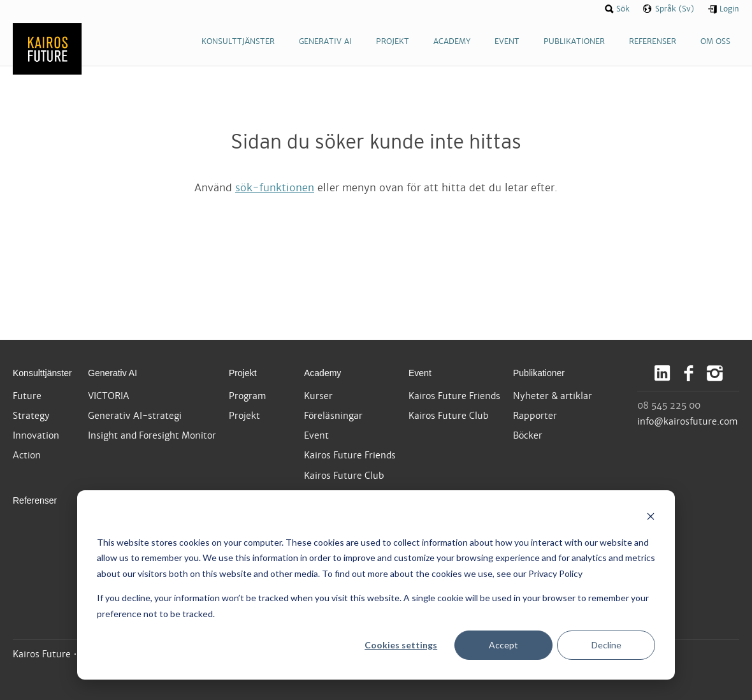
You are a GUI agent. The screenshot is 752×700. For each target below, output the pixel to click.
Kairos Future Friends (350, 455)
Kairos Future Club (344, 476)
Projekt (243, 373)
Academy (322, 373)
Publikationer (539, 373)
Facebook (689, 373)
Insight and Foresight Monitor (152, 435)
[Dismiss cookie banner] (651, 518)
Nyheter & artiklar (553, 396)
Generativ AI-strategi (135, 416)
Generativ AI (112, 373)
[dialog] (376, 585)
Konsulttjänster (42, 373)
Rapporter (535, 416)
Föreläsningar (333, 416)
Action (27, 455)
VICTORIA (109, 396)
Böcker (528, 435)
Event (316, 435)
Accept (503, 645)
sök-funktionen (275, 188)
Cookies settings (401, 645)
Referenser (35, 500)
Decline (606, 645)
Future (27, 396)
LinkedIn (662, 373)
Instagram (715, 373)
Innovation (36, 435)
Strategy (31, 416)
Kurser (318, 396)
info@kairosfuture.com (688, 421)
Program (248, 396)
